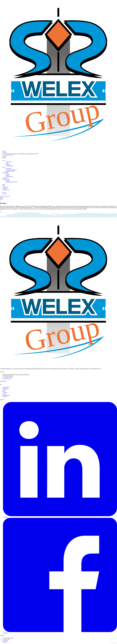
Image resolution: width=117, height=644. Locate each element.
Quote (4, 156)
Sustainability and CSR (12, 182)
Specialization (9, 177)
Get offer (2, 636)
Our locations (3, 381)
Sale (4, 160)
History (8, 181)
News (4, 151)
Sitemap (5, 642)
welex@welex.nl (7, 379)
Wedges (8, 164)
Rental (5, 390)
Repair (8, 175)
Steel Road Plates (10, 171)
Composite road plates (11, 170)
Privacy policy (6, 639)
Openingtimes (6, 395)
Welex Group (6, 179)
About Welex (6, 387)
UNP (7, 163)
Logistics (5, 178)
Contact (5, 152)
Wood (7, 174)
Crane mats (9, 162)
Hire (4, 167)
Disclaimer (6, 641)
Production (6, 173)
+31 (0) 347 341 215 (8, 155)
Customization (9, 166)
